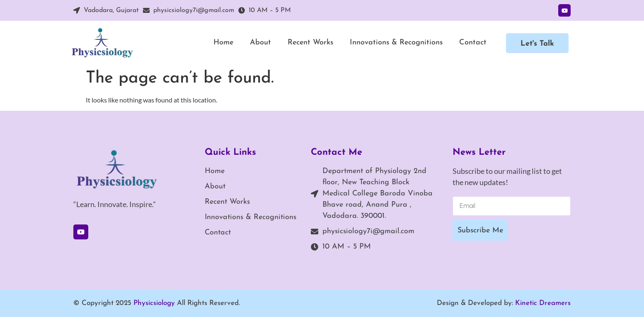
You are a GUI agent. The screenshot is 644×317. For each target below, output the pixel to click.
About (260, 43)
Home (223, 43)
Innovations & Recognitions (396, 43)
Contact (473, 43)
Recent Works (310, 43)
